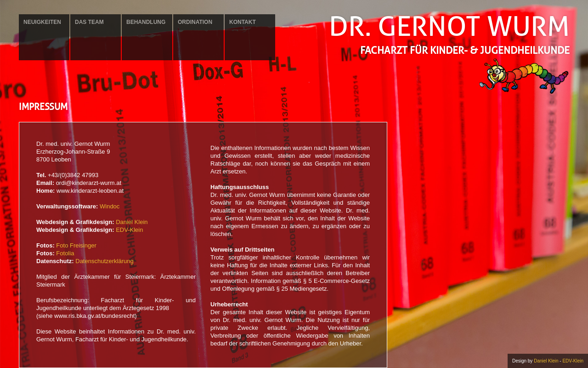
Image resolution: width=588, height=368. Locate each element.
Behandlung (146, 22)
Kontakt (243, 22)
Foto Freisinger (76, 245)
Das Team (89, 22)
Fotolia (65, 253)
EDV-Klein (129, 230)
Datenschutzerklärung (104, 261)
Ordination (195, 22)
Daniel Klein (132, 222)
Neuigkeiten (42, 22)
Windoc (110, 206)
